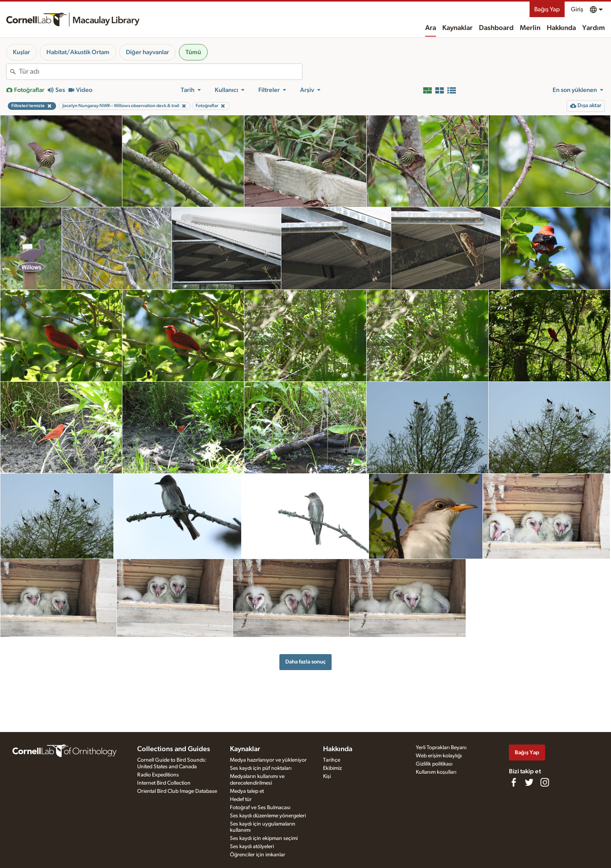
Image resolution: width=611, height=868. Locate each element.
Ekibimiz (332, 768)
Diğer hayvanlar (147, 52)
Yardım (593, 28)
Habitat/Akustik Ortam (78, 52)
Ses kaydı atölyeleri (252, 847)
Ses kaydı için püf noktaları (261, 768)
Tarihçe (332, 760)
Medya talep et (247, 791)
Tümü (193, 52)
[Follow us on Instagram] (545, 782)
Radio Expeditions (158, 775)
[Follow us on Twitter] (529, 782)
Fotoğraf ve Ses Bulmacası (260, 808)
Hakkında (561, 28)
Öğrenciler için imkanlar (258, 855)
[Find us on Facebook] (514, 782)
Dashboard (496, 28)
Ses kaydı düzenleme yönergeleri (268, 816)
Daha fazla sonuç (305, 662)
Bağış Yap (547, 9)
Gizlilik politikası (434, 764)
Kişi (327, 776)
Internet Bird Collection (164, 783)
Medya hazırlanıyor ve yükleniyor (268, 760)
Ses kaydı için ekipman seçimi (264, 838)
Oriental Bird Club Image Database (177, 791)
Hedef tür (241, 799)
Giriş (577, 9)
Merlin (530, 28)
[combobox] (161, 72)
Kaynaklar (457, 28)
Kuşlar (21, 52)
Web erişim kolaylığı (439, 756)
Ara (431, 28)
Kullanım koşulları (436, 772)
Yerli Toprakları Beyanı (441, 748)
